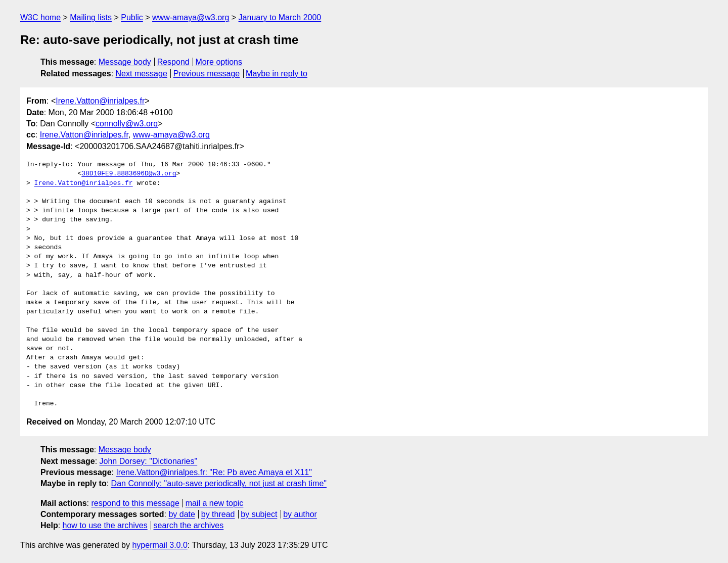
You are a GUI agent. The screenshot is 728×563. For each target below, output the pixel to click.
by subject (259, 514)
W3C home (40, 17)
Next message (142, 74)
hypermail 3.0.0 (160, 545)
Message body (125, 62)
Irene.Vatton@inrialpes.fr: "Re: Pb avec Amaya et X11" (214, 472)
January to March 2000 (280, 17)
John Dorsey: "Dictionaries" (149, 461)
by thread (218, 514)
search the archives (189, 525)
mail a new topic (215, 503)
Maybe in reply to (277, 74)
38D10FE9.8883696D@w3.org (129, 174)
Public (132, 17)
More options (219, 62)
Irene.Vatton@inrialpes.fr (100, 101)
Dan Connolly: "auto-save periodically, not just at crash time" (219, 483)
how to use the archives (105, 525)
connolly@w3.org (127, 124)
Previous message (207, 74)
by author (300, 514)
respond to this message (135, 503)
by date (181, 514)
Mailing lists (91, 17)
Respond (173, 62)
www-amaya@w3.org (191, 17)
